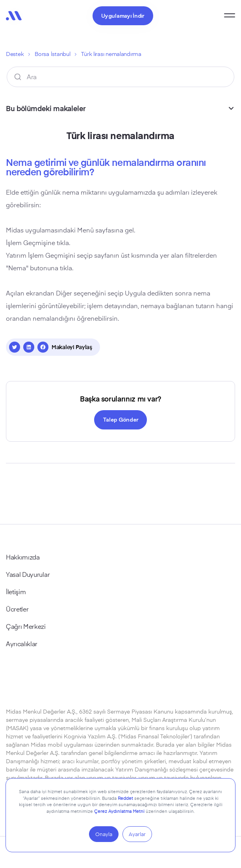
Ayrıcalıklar (22, 643)
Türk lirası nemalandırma (111, 54)
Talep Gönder (121, 419)
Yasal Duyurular (28, 574)
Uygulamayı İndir (123, 15)
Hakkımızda (23, 557)
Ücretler (17, 609)
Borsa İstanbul (52, 54)
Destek (15, 54)
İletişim (16, 591)
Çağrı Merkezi (26, 626)
